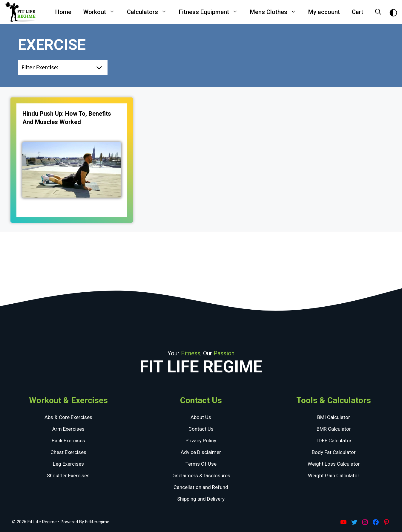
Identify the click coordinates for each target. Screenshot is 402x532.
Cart (357, 12)
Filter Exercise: (40, 67)
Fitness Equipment (211, 12)
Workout (102, 12)
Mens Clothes (276, 12)
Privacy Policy (201, 441)
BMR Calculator (334, 429)
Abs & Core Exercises (68, 417)
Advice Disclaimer (201, 452)
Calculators (150, 12)
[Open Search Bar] (378, 12)
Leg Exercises (68, 464)
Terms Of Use (201, 464)
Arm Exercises (68, 429)
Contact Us (201, 429)
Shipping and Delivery (201, 499)
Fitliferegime (97, 522)
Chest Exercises (68, 452)
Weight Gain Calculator (334, 476)
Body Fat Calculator (334, 452)
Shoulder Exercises (68, 476)
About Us (201, 417)
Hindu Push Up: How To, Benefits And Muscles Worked (67, 118)
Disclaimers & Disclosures (201, 476)
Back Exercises (68, 441)
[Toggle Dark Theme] (393, 12)
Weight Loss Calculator (334, 464)
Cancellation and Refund (201, 487)
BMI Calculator (334, 417)
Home (63, 12)
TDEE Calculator (334, 441)
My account (324, 12)
